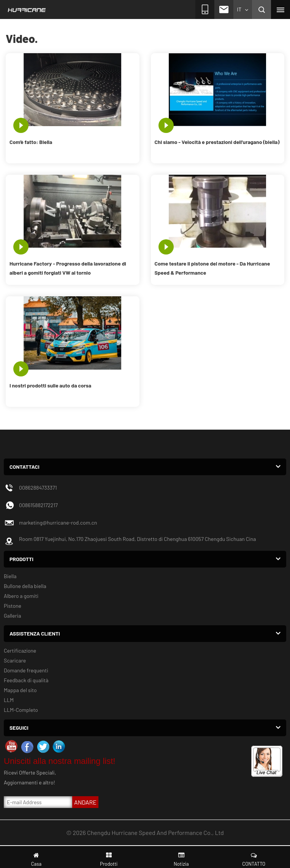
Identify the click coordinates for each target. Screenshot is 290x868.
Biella (10, 576)
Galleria (12, 616)
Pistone (13, 606)
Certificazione (20, 651)
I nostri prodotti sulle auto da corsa (50, 385)
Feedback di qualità (26, 680)
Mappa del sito (20, 690)
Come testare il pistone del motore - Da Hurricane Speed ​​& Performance (212, 268)
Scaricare (15, 660)
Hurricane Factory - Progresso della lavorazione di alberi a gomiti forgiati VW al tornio (68, 268)
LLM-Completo (21, 710)
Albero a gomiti (21, 596)
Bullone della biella (25, 586)
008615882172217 (38, 505)
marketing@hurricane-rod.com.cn (58, 523)
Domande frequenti (26, 670)
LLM (9, 700)
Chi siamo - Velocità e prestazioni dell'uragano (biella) (217, 142)
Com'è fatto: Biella (31, 142)
